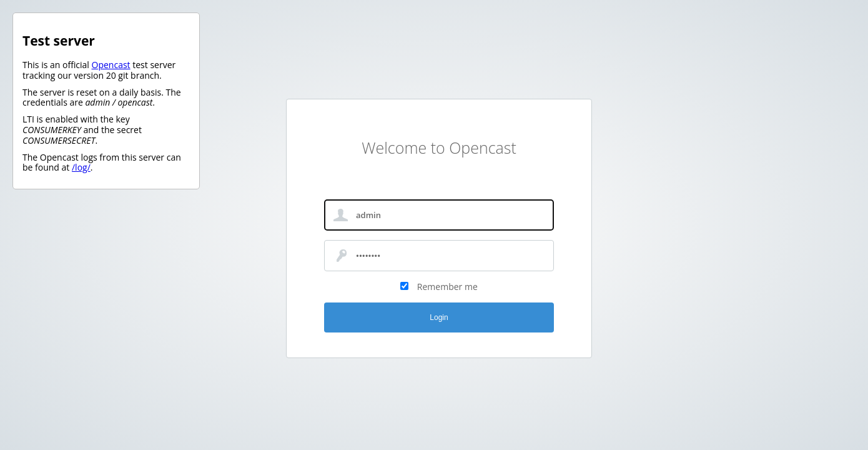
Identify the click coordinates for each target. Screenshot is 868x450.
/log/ (81, 167)
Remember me (447, 287)
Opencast (111, 65)
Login (439, 317)
